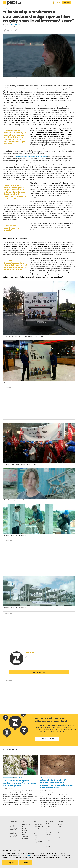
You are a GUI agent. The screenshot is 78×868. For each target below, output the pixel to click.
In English (25, 839)
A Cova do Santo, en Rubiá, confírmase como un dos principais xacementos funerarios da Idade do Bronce (57, 784)
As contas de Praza (38, 838)
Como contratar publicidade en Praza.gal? (39, 826)
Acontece (49, 835)
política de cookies (26, 855)
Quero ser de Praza (47, 739)
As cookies (25, 837)
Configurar (10, 863)
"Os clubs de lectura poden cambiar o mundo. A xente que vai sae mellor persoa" (20, 783)
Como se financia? (37, 835)
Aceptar (25, 863)
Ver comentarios (39, 672)
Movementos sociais (50, 846)
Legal (24, 835)
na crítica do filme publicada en (30, 157)
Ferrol (60, 827)
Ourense (48, 777)
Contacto (25, 828)
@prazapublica (15, 24)
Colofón (25, 832)
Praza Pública (7, 24)
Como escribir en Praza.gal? (39, 831)
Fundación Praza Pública (27, 825)
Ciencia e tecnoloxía (49, 832)
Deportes (49, 829)
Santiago (60, 835)
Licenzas (25, 830)
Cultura (5, 8)
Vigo (59, 837)
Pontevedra (61, 833)
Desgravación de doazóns (38, 842)
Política (48, 827)
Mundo (48, 841)
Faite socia (67, 3)
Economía (49, 843)
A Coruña (61, 825)
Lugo (59, 829)
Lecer (48, 839)
